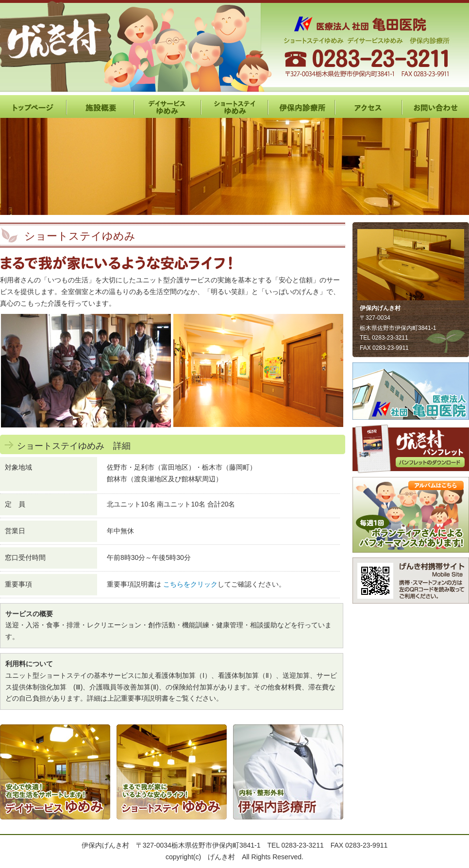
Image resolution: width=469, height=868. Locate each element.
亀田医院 (411, 391)
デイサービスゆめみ (167, 106)
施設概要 (100, 106)
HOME (33, 106)
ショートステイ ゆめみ (172, 772)
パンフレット (411, 448)
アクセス (368, 106)
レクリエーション (411, 515)
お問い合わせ (435, 106)
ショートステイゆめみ (234, 106)
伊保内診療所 (301, 106)
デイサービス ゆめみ (55, 772)
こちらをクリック (190, 584)
